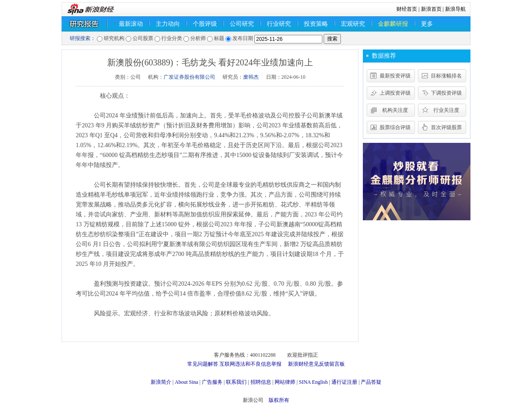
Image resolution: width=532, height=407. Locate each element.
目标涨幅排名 (446, 76)
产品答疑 (371, 382)
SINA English (313, 382)
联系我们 (236, 382)
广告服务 (212, 382)
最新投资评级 (395, 76)
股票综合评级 (395, 127)
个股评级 (205, 24)
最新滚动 (131, 24)
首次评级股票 (446, 127)
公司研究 (242, 24)
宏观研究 (353, 24)
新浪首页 (431, 9)
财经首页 (407, 9)
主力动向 (168, 24)
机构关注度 (395, 110)
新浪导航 (455, 9)
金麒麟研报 (393, 24)
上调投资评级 (395, 93)
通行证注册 (344, 382)
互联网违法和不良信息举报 (251, 364)
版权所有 (279, 400)
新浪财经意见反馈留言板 (316, 364)
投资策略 (316, 24)
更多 (427, 24)
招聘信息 (261, 382)
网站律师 (285, 382)
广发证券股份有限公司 (189, 77)
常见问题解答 (203, 364)
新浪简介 (161, 382)
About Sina (186, 382)
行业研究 (279, 24)
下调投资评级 (446, 93)
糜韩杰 (251, 77)
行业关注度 (446, 110)
